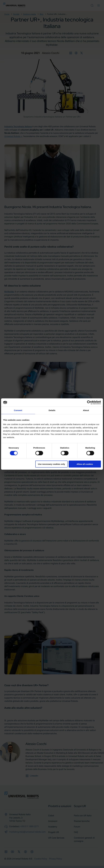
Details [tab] (52, 410)
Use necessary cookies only (51, 464)
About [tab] (86, 410)
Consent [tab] (18, 410)
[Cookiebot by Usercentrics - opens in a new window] (89, 402)
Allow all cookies (85, 464)
